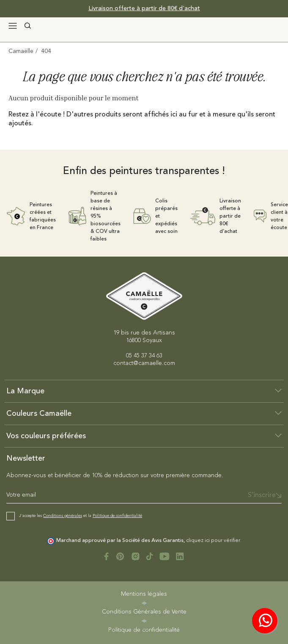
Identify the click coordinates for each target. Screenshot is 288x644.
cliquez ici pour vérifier (213, 541)
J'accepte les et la (81, 516)
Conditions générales (63, 516)
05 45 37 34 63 (144, 356)
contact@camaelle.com (144, 363)
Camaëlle (21, 51)
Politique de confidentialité (117, 516)
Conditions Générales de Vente (144, 612)
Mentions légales (144, 594)
